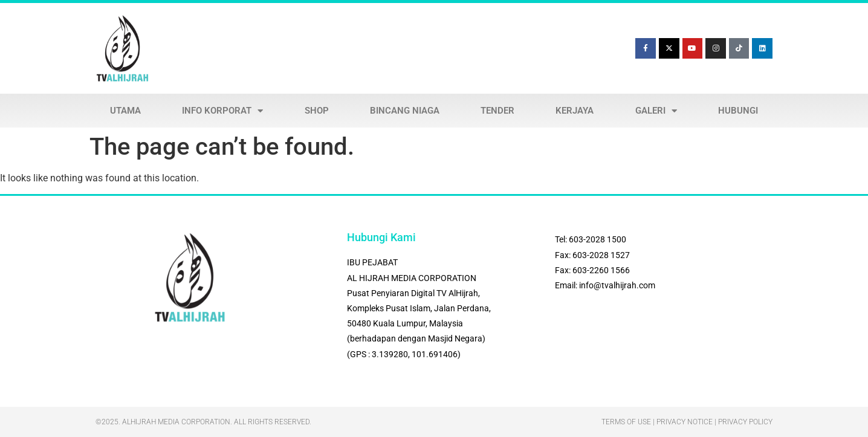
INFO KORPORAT (222, 111)
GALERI (656, 111)
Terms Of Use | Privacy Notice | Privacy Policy (687, 422)
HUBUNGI (738, 111)
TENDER (497, 111)
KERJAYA (575, 111)
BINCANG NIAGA (405, 111)
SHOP (317, 111)
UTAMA (125, 111)
